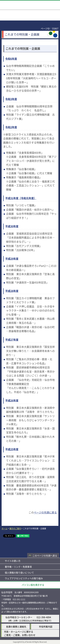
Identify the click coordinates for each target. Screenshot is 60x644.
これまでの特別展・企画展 (23, 48)
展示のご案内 (15, 528)
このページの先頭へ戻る (45, 556)
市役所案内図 (46, 627)
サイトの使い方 (13, 561)
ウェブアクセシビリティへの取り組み (24, 578)
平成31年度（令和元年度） (21, 198)
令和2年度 (11, 127)
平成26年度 (12, 400)
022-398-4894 (44, 617)
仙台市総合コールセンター (19, 617)
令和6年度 (11, 59)
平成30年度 (12, 226)
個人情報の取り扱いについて (19, 573)
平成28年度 (12, 291)
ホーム (4, 528)
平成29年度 (12, 259)
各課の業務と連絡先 (16, 627)
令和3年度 (11, 99)
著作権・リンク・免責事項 (18, 567)
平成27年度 (12, 340)
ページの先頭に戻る (45, 512)
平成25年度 (12, 449)
